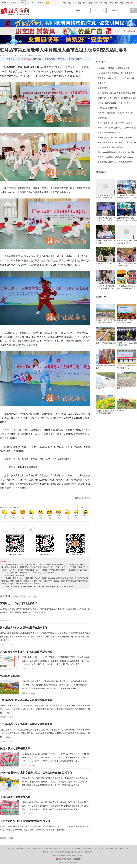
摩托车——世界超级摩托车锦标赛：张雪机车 (117, 152)
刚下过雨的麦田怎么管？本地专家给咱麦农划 (117, 93)
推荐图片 (101, 297)
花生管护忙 (102, 88)
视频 (80, 3)
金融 (111, 3)
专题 (90, 3)
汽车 (85, 3)
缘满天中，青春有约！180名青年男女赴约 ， (117, 113)
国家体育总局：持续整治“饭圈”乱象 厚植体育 (126, 321)
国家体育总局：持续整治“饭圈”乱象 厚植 (115, 138)
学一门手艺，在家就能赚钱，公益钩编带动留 (117, 128)
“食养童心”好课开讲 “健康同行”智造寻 (114, 68)
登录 (128, 3)
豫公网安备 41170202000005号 (69, 859)
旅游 (121, 3)
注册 (132, 3)
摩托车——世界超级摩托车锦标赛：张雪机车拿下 (106, 321)
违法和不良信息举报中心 (68, 863)
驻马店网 (23, 55)
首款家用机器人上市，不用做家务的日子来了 (127, 242)
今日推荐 (101, 62)
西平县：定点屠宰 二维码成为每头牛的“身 (115, 157)
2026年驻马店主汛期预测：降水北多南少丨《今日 (127, 196)
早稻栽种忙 (102, 118)
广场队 (23, 596)
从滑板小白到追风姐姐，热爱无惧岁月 (114, 103)
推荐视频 (101, 172)
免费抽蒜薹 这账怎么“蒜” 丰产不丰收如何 (115, 123)
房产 (95, 3)
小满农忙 (101, 83)
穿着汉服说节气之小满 (107, 108)
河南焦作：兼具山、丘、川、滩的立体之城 (116, 78)
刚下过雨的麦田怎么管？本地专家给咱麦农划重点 (106, 219)
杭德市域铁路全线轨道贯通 (109, 133)
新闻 (69, 3)
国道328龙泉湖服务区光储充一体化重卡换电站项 (105, 196)
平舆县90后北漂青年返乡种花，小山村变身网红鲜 (126, 287)
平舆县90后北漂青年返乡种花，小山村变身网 (117, 142)
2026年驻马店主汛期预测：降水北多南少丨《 (117, 73)
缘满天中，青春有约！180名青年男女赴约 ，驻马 (127, 264)
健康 (106, 3)
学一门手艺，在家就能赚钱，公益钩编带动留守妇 (105, 287)
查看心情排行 (85, 507)
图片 (75, 3)
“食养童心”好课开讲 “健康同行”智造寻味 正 (126, 367)
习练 (35, 596)
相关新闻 (5, 596)
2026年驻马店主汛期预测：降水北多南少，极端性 (127, 219)
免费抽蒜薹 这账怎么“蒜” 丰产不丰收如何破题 (105, 412)
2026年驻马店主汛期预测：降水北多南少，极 (117, 98)
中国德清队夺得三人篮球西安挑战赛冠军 (115, 162)
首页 (64, 3)
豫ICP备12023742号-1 (51, 852)
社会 (15, 45)
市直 (29, 596)
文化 (101, 3)
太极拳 (15, 596)
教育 (116, 3)
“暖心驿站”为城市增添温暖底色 (111, 147)
